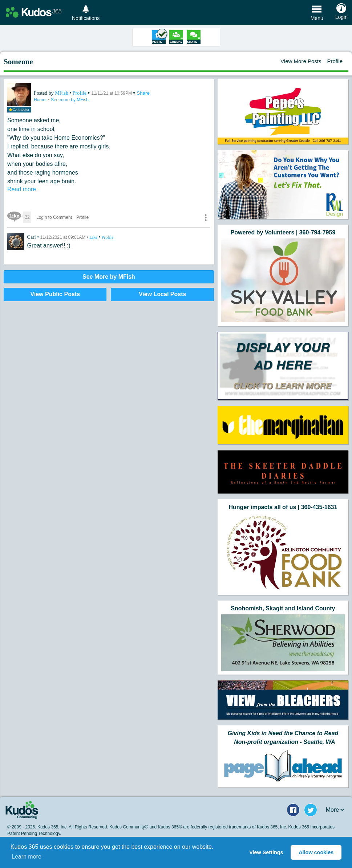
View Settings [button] (266, 852)
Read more (22, 189)
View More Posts (301, 61)
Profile (335, 61)
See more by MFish (70, 100)
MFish (62, 93)
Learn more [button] (27, 857)
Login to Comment (54, 217)
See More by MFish (109, 277)
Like (94, 237)
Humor (41, 100)
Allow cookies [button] (316, 852)
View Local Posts (162, 294)
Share (143, 93)
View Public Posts (55, 294)
